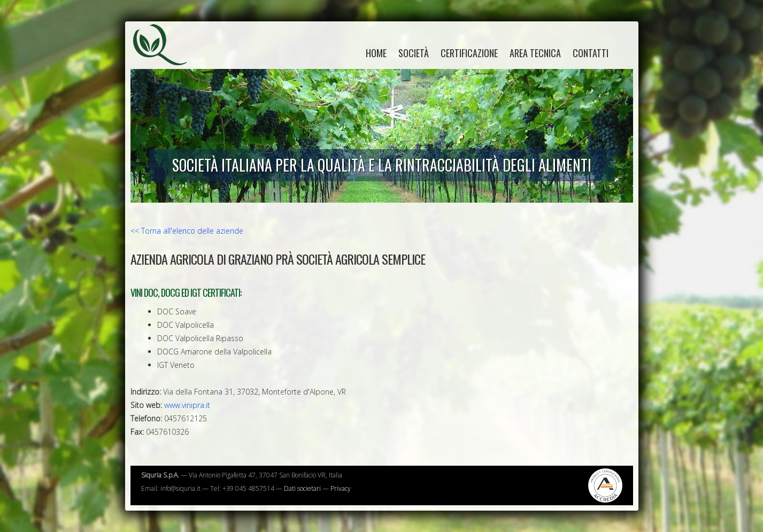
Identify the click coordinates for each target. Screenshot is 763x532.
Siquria (165, 56)
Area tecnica (535, 53)
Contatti (591, 53)
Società (414, 53)
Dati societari (302, 488)
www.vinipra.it (187, 405)
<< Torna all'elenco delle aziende (187, 231)
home (376, 53)
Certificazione (469, 53)
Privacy (341, 488)
